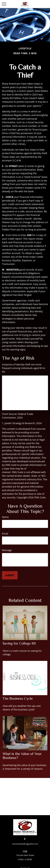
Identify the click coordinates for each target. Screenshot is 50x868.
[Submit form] (10, 575)
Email (5, 534)
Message (7, 550)
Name (5, 517)
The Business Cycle (18, 698)
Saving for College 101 (19, 643)
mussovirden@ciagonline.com (25, 844)
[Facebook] (25, 839)
